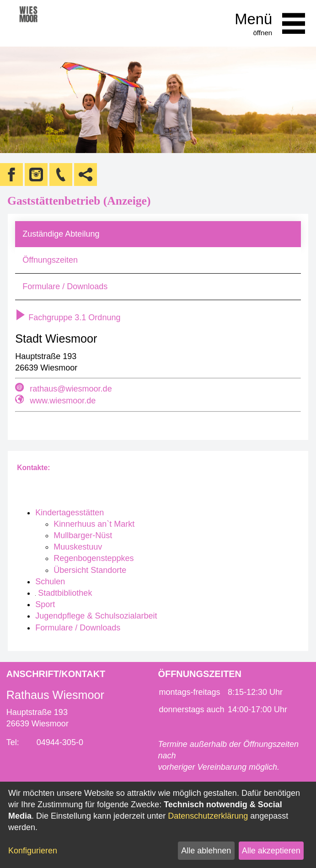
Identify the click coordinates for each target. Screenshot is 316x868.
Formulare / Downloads (65, 286)
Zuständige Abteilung (61, 234)
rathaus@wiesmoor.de (71, 389)
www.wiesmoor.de (63, 401)
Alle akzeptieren (271, 851)
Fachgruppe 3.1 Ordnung (68, 318)
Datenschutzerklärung (208, 816)
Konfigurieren (33, 851)
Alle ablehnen (206, 851)
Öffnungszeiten (50, 260)
